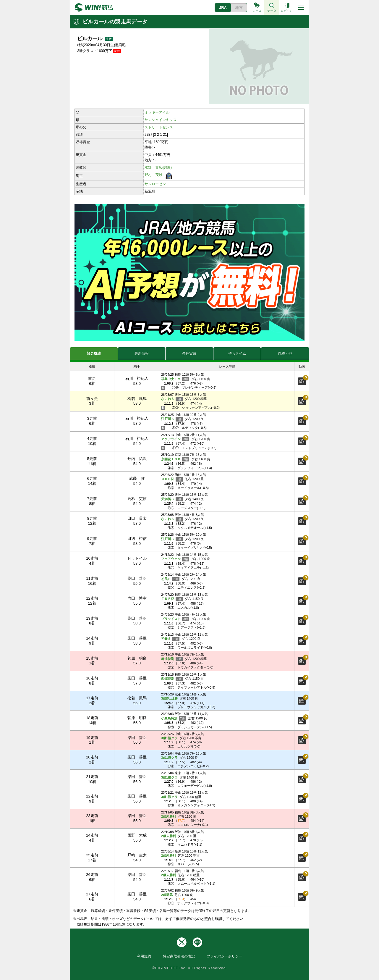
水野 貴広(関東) (158, 167)
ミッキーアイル (157, 112)
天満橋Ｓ (172, 499)
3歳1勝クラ (169, 738)
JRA (223, 8)
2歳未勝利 (169, 816)
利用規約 (144, 956)
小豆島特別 (174, 718)
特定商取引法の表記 (179, 956)
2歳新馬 (167, 895)
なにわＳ (172, 399)
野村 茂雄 (153, 175)
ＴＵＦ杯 (172, 599)
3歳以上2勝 (169, 698)
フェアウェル (175, 559)
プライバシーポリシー (224, 956)
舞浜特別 (172, 659)
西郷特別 (172, 679)
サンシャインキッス (161, 120)
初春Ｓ (170, 639)
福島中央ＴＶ (175, 379)
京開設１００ (175, 459)
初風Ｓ (170, 579)
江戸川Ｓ (172, 419)
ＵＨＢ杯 (172, 479)
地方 (239, 8)
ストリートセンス (159, 127)
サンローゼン (155, 184)
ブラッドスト (175, 619)
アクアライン (175, 439)
